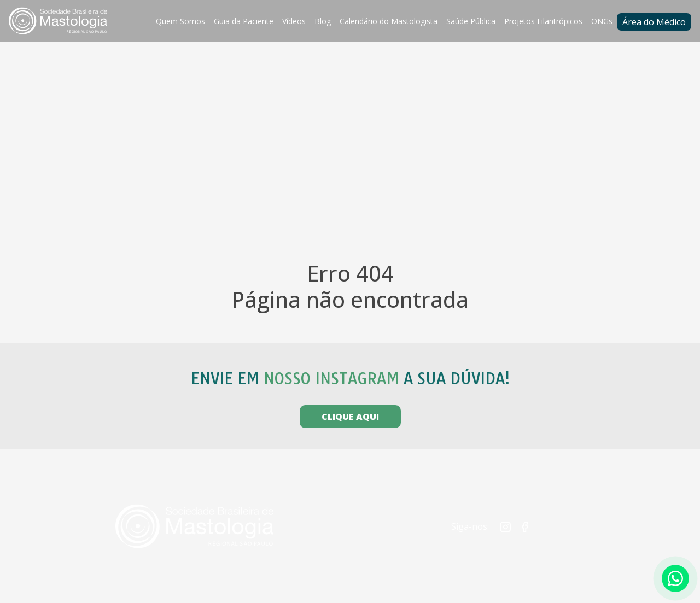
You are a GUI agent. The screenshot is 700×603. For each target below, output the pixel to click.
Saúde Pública (471, 21)
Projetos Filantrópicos (543, 21)
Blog (323, 21)
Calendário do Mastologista (389, 21)
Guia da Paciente (244, 21)
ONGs (602, 21)
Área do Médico (654, 22)
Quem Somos (180, 21)
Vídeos (294, 21)
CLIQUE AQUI (350, 417)
